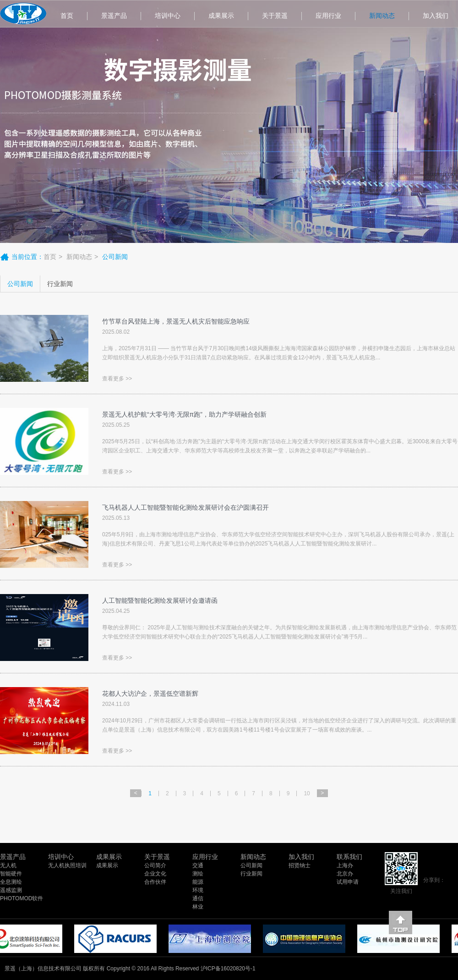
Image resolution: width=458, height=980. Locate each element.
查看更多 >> (117, 379)
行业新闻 (60, 284)
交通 (198, 865)
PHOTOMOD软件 (22, 898)
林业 (198, 907)
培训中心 (168, 16)
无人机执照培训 (67, 865)
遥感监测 (11, 890)
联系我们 (349, 857)
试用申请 (348, 882)
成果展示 (221, 16)
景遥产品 (114, 16)
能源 (198, 882)
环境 (198, 890)
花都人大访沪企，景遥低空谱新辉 (150, 694)
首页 (67, 16)
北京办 (345, 874)
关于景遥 (275, 16)
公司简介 (155, 865)
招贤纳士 (300, 865)
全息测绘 (11, 882)
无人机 (8, 865)
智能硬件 (11, 874)
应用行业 (328, 16)
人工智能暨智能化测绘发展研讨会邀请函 (160, 600)
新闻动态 (382, 16)
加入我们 (301, 857)
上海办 (345, 865)
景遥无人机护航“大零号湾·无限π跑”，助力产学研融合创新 (184, 414)
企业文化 (155, 874)
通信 (198, 898)
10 (307, 793)
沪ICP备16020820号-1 (228, 969)
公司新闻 (20, 284)
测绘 (198, 874)
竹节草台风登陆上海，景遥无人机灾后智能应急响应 (176, 321)
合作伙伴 (155, 882)
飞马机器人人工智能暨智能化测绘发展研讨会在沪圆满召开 (185, 507)
